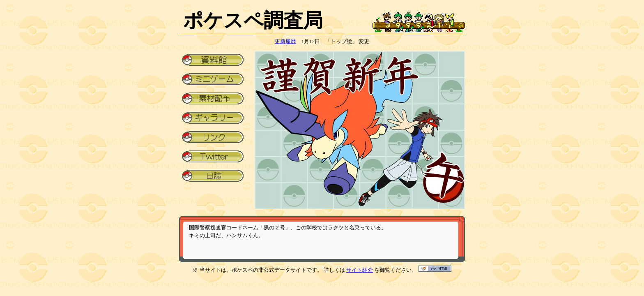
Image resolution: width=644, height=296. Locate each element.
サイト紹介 (360, 270)
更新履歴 (285, 41)
